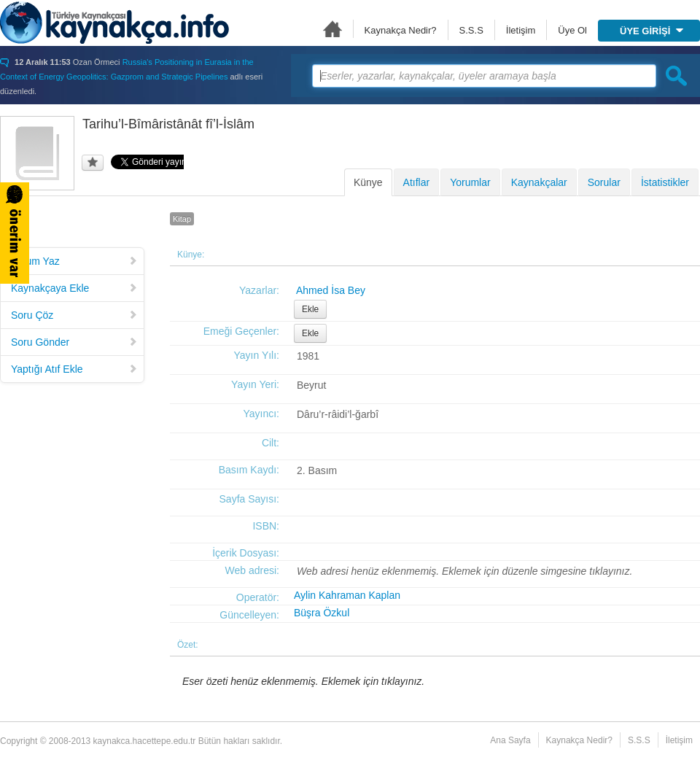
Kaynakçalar (539, 182)
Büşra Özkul (322, 613)
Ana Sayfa (332, 29)
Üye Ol (572, 30)
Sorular (604, 182)
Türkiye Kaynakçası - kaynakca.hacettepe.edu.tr (114, 23)
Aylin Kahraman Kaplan (347, 595)
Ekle (310, 309)
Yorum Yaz (74, 261)
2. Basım (317, 470)
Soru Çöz (74, 315)
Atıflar (417, 182)
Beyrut (311, 385)
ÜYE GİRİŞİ (652, 31)
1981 (308, 356)
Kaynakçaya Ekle (74, 288)
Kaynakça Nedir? (401, 30)
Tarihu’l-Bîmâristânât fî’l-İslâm (168, 124)
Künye (368, 182)
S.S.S (471, 30)
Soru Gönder (74, 342)
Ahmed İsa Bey (331, 290)
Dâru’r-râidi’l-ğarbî (338, 414)
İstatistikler (665, 182)
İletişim (521, 30)
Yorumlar (470, 182)
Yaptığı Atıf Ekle (74, 369)
